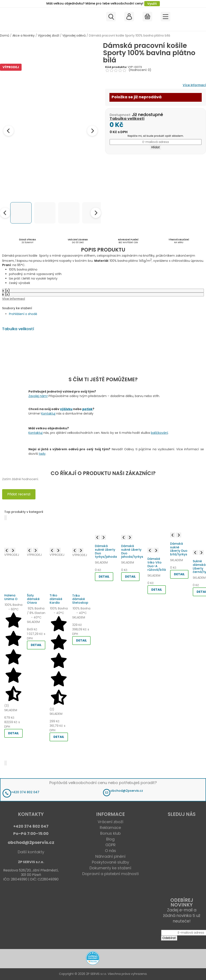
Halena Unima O (11, 597)
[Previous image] (9, 131)
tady (42, 454)
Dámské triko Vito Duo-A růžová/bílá (157, 564)
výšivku (66, 409)
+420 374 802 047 (25, 792)
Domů (5, 35)
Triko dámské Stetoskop (80, 599)
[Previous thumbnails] (5, 213)
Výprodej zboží (49, 35)
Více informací (194, 85)
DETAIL (13, 733)
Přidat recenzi (19, 494)
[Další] (6, 763)
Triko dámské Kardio (56, 599)
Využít (152, 4)
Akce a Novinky (24, 35)
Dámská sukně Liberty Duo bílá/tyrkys (179, 549)
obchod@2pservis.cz (127, 791)
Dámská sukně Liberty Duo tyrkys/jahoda (106, 551)
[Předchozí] (6, 518)
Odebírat (169, 938)
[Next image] (92, 131)
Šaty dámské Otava (33, 599)
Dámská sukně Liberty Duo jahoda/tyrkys (132, 551)
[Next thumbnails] (96, 213)
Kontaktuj (48, 413)
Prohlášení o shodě (23, 314)
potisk (87, 409)
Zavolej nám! (38, 396)
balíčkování (159, 433)
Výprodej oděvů (74, 35)
